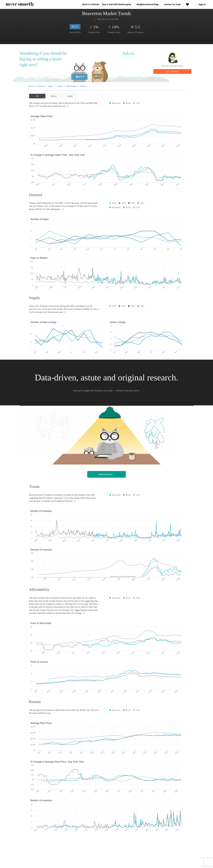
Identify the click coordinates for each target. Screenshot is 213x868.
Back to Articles (91, 4)
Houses (54, 96)
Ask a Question (172, 71)
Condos (70, 96)
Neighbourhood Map (148, 4)
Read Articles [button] (106, 474)
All (37, 96)
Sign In (202, 4)
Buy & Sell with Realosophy (117, 4)
